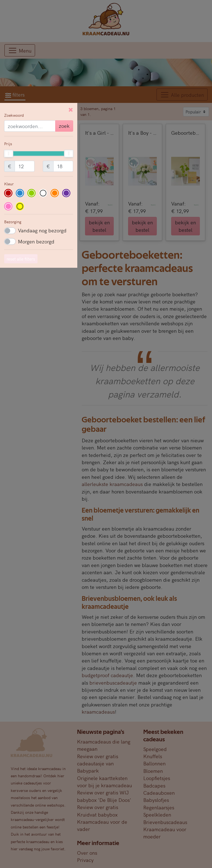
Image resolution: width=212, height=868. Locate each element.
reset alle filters (21, 259)
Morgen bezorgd (36, 241)
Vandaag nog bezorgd (42, 230)
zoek (64, 126)
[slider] (9, 154)
